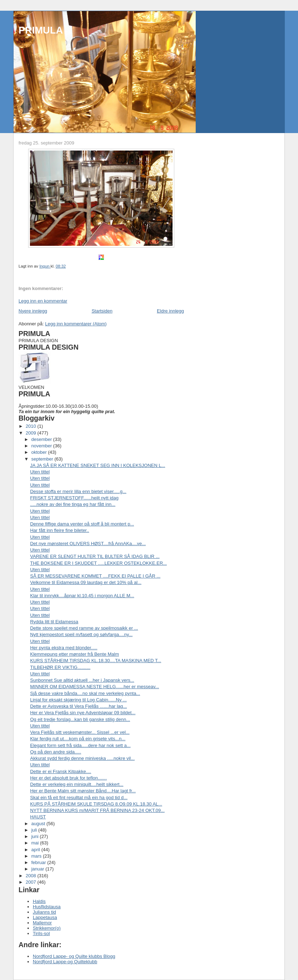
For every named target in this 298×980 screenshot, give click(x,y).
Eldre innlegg (170, 311)
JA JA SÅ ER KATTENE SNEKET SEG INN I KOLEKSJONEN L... (97, 465)
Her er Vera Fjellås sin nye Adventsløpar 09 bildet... (83, 713)
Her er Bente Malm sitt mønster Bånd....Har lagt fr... (83, 791)
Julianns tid (44, 912)
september (43, 459)
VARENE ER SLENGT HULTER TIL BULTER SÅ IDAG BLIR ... (95, 556)
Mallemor (42, 923)
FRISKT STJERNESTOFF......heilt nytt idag (74, 498)
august (39, 824)
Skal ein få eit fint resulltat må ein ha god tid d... (79, 798)
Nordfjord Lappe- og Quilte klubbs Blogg (74, 956)
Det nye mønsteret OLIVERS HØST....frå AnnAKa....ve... (88, 544)
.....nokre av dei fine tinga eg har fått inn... (73, 504)
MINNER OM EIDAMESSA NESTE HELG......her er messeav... (94, 687)
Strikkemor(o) (47, 928)
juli (35, 830)
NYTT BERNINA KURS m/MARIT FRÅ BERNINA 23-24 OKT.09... (97, 810)
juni (36, 836)
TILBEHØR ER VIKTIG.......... (60, 667)
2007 (32, 882)
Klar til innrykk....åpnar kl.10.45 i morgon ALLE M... (82, 596)
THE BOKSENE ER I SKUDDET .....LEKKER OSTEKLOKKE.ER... (98, 563)
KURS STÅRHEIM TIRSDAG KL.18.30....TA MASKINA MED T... (96, 661)
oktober (40, 452)
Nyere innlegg (33, 311)
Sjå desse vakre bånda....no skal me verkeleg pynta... (85, 693)
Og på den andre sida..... (55, 752)
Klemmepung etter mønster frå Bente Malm (74, 654)
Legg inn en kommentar (43, 301)
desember (42, 439)
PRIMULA (41, 30)
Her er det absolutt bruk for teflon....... (68, 778)
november (42, 446)
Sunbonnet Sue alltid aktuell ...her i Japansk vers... (82, 680)
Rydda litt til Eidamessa (54, 622)
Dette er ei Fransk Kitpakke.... (60, 771)
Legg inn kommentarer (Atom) (76, 324)
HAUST (38, 817)
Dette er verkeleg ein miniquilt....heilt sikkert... (77, 784)
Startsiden (102, 311)
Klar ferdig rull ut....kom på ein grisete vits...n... (78, 739)
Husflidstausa (47, 907)
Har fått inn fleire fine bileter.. (59, 530)
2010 (32, 426)
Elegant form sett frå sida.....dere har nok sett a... (80, 745)
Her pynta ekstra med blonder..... (64, 648)
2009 (32, 433)
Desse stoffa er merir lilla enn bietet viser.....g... (78, 491)
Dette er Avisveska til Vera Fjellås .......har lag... (78, 706)
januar (38, 869)
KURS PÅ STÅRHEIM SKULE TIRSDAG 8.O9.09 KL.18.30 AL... (96, 804)
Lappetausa (45, 917)
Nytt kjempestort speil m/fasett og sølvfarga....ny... (81, 634)
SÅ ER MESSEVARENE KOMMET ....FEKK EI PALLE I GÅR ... (95, 576)
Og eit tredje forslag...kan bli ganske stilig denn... (80, 719)
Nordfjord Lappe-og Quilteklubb (65, 962)
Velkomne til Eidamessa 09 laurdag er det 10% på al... (86, 582)
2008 (32, 876)
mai (36, 843)
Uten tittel (40, 472)
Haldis (39, 901)
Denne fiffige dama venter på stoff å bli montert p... (82, 524)
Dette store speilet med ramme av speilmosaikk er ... (84, 628)
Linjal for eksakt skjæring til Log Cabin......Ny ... (78, 700)
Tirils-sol (41, 933)
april (36, 850)
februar (39, 862)
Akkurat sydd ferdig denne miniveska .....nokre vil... (82, 758)
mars (37, 856)
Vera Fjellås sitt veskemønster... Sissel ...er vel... (80, 732)
